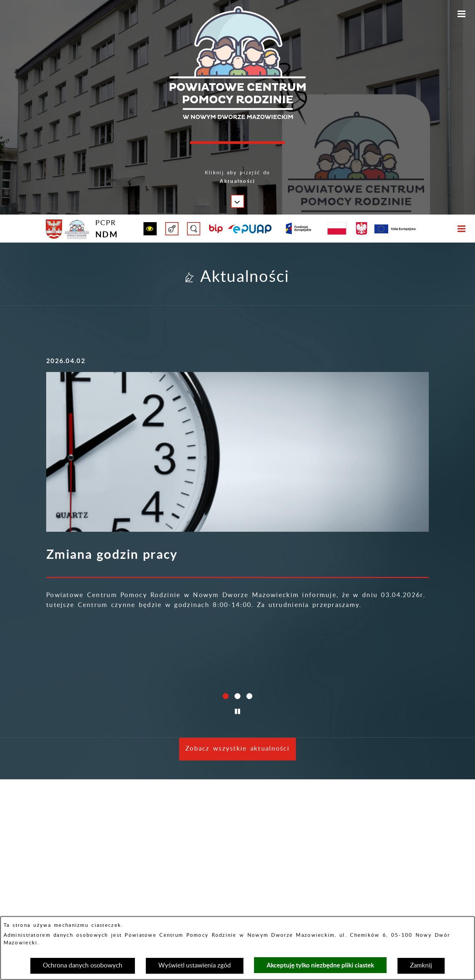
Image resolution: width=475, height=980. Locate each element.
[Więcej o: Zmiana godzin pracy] (106, 397)
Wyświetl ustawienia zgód (195, 966)
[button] (237, 182)
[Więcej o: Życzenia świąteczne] (237, 397)
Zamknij (421, 966)
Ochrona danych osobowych (83, 966)
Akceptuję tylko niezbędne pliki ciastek (320, 965)
